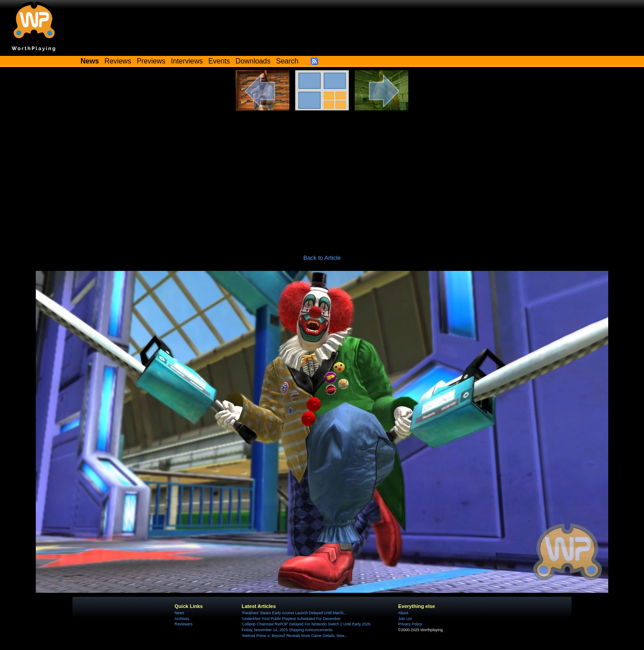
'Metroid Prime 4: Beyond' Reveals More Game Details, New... (294, 636)
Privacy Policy (410, 624)
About (403, 613)
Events (219, 61)
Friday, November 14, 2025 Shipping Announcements (287, 630)
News (179, 613)
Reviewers (183, 624)
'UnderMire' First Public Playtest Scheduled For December (291, 619)
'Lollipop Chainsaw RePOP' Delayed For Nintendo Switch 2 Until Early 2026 (306, 624)
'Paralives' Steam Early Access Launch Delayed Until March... (294, 613)
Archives (182, 619)
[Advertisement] (322, 177)
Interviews (187, 61)
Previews (151, 61)
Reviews (118, 61)
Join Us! (405, 619)
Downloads (253, 61)
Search (287, 61)
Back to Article (322, 258)
